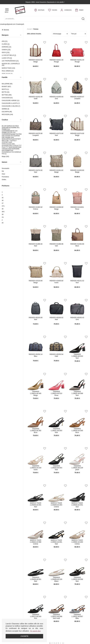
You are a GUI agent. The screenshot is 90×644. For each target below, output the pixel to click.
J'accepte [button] (24, 636)
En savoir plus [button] (36, 631)
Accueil (29, 29)
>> (63, 643)
